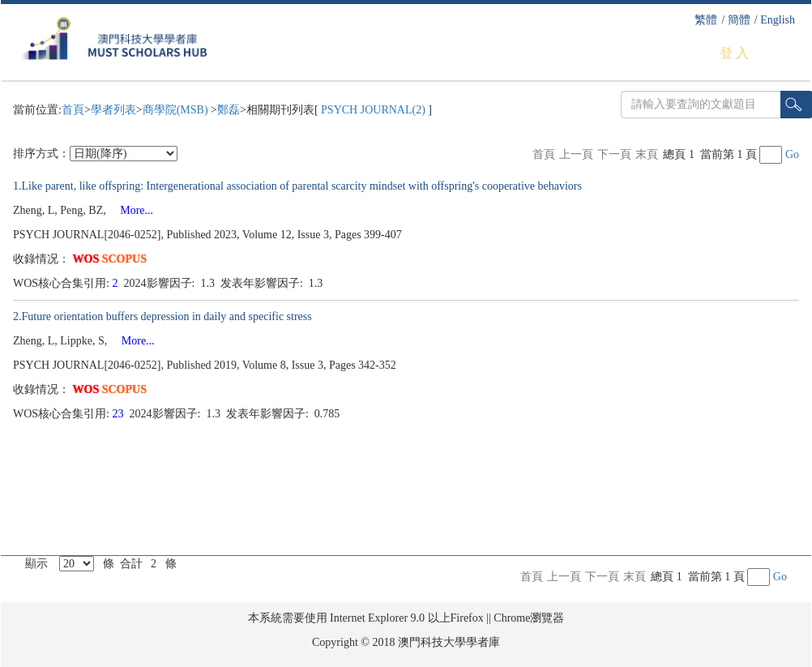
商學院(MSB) (177, 110)
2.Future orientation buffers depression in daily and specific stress (162, 316)
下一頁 (614, 154)
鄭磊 (229, 110)
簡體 (739, 20)
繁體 (706, 20)
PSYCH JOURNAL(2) (374, 110)
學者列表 (113, 110)
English (778, 20)
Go (792, 154)
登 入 (734, 53)
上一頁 (576, 154)
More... (131, 210)
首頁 (73, 110)
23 (120, 414)
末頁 (647, 154)
